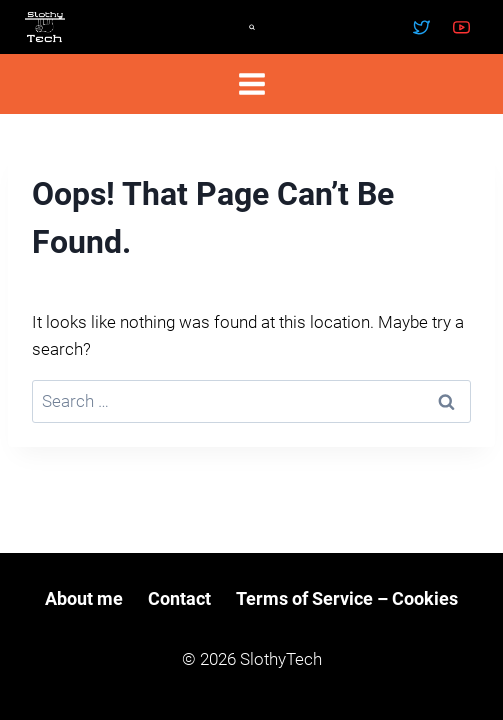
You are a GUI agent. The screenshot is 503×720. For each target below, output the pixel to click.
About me (84, 598)
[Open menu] (251, 83)
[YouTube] (461, 27)
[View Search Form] (252, 27)
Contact (179, 598)
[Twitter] (422, 27)
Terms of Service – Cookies (347, 598)
